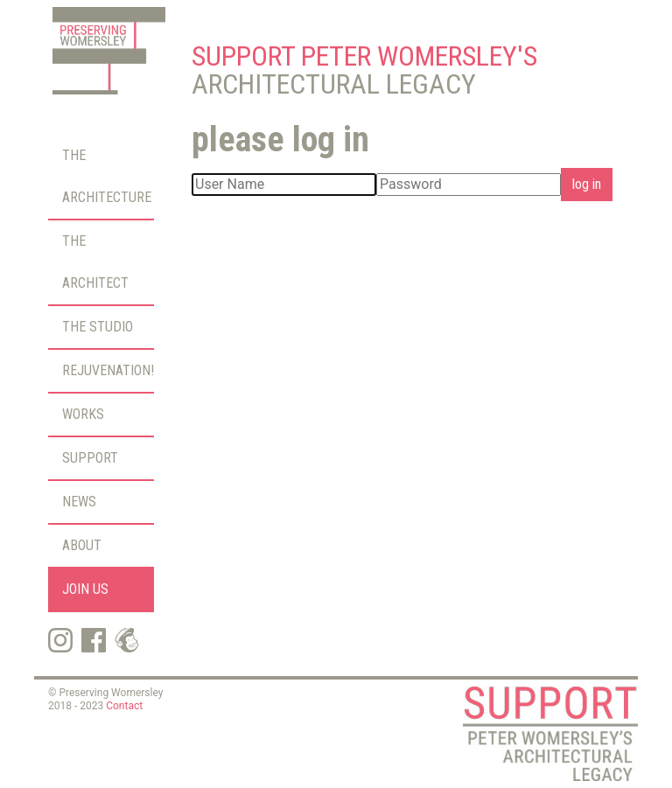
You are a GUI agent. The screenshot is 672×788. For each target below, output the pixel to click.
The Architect (95, 262)
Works (83, 414)
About (82, 545)
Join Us (85, 589)
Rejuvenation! (108, 370)
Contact (124, 706)
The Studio (98, 327)
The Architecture (107, 176)
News (79, 502)
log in (587, 184)
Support (90, 458)
